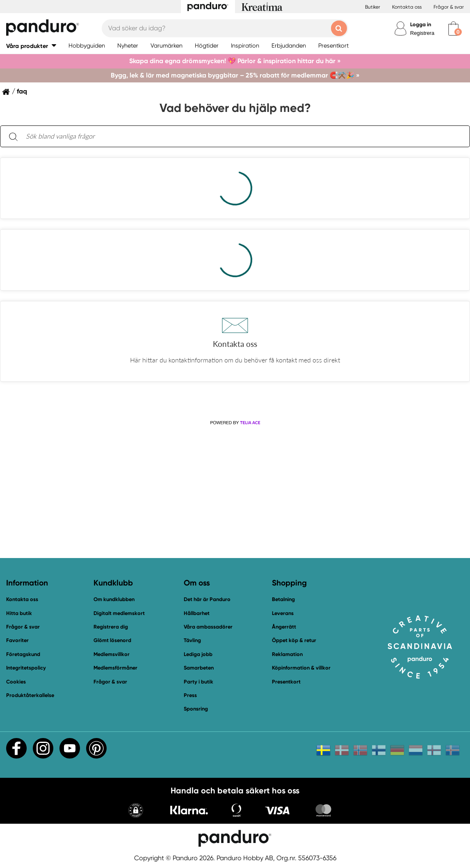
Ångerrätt (284, 627)
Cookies (16, 682)
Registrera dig (111, 627)
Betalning (283, 599)
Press (190, 695)
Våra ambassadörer (208, 627)
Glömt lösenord (112, 640)
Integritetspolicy (26, 668)
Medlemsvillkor (112, 654)
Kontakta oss (407, 7)
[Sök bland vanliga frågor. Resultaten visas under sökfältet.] (242, 137)
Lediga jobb (198, 654)
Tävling (192, 640)
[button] (31, 46)
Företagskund (23, 654)
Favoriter (17, 640)
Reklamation (287, 654)
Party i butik (198, 682)
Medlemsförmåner (115, 668)
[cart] (453, 28)
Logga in (421, 24)
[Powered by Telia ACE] (235, 423)
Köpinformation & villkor (301, 668)
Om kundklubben (114, 599)
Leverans (283, 613)
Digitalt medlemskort (119, 613)
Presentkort (286, 682)
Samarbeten (199, 668)
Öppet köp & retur (294, 640)
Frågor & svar (449, 7)
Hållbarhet (197, 613)
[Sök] (13, 136)
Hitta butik (19, 613)
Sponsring (196, 709)
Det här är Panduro (207, 599)
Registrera (422, 33)
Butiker (373, 7)
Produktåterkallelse (30, 695)
